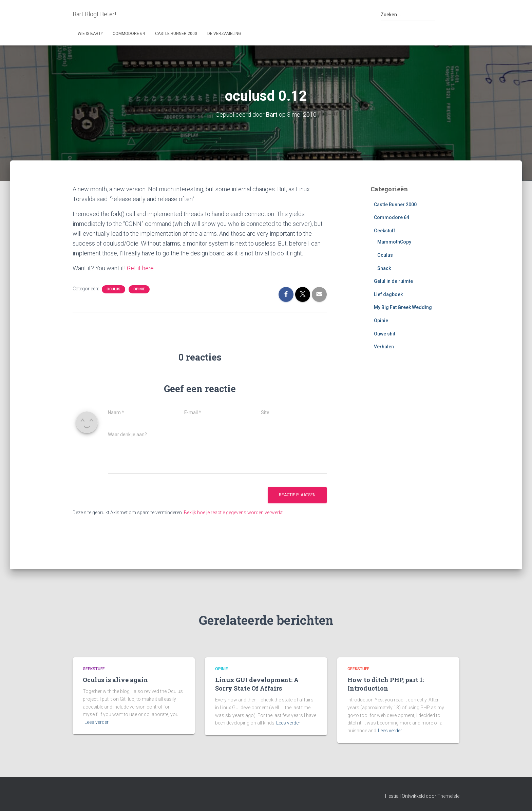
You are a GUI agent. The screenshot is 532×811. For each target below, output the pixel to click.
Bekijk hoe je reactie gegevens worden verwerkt (233, 513)
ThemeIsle (448, 796)
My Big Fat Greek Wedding (403, 307)
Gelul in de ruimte (393, 281)
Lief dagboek (388, 294)
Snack (384, 268)
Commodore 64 (129, 34)
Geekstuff (385, 231)
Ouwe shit (385, 333)
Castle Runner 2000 (176, 34)
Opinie (139, 289)
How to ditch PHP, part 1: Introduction (386, 684)
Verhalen (384, 347)
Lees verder (97, 722)
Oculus (113, 289)
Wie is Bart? (90, 34)
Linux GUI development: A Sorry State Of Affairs (257, 684)
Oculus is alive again (115, 680)
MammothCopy (394, 242)
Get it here (141, 268)
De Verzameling (224, 34)
